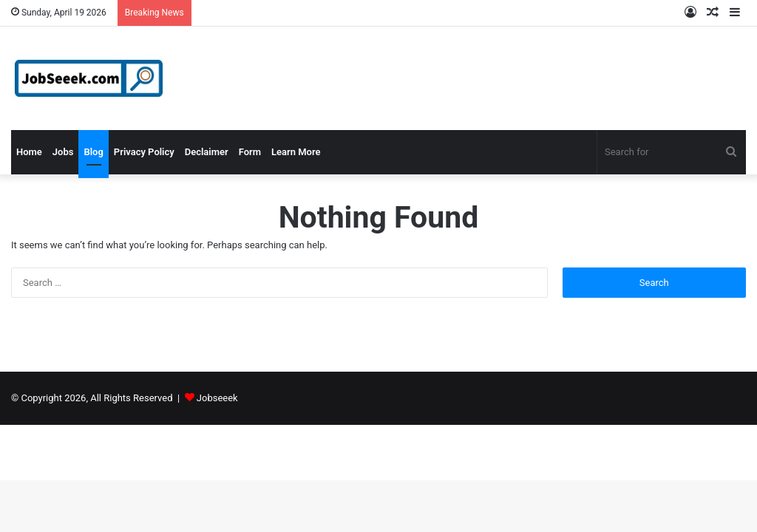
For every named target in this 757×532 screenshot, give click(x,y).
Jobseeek (217, 398)
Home (29, 152)
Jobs (63, 152)
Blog (93, 152)
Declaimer (207, 152)
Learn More (296, 152)
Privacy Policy (144, 152)
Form (250, 152)
